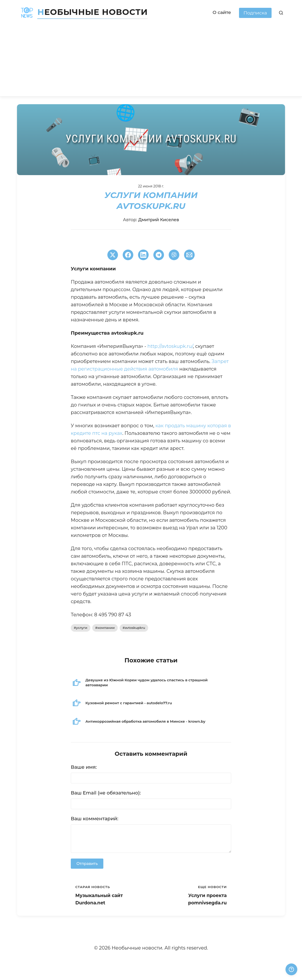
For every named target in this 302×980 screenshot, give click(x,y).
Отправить (87, 864)
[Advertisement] (151, 61)
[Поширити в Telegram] (159, 255)
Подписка (255, 13)
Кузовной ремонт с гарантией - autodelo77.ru (129, 703)
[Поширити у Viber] (174, 255)
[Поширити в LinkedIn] (143, 255)
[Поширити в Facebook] (128, 255)
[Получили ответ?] (291, 969)
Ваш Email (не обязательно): (106, 793)
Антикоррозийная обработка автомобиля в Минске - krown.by (145, 721)
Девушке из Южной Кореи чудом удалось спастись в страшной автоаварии (147, 682)
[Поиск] (281, 13)
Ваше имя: (84, 767)
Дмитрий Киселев (159, 220)
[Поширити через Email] (189, 255)
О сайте (222, 12)
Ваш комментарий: (94, 819)
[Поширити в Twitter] (113, 255)
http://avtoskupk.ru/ (170, 346)
